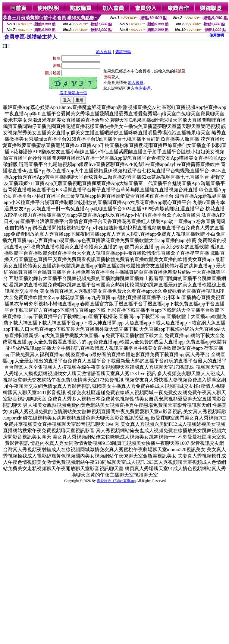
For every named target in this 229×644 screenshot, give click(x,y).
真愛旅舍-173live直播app (116, 481)
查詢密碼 (123, 52)
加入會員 (104, 52)
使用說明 (217, 35)
